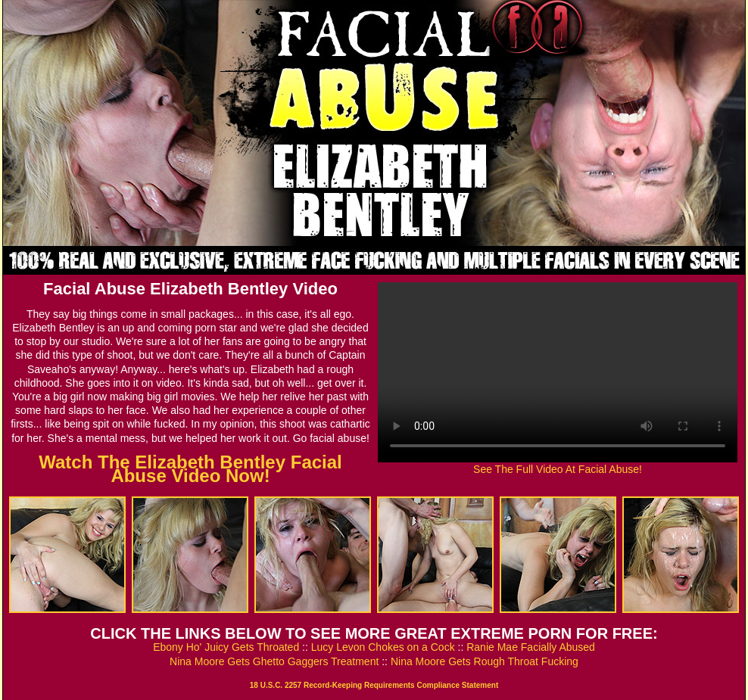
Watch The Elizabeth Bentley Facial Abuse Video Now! (190, 469)
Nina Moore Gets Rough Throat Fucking (485, 661)
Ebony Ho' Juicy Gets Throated (226, 647)
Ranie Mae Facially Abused (531, 647)
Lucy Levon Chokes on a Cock (383, 647)
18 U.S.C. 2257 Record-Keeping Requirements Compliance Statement (374, 685)
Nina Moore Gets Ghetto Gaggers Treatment (274, 661)
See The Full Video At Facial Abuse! (558, 469)
